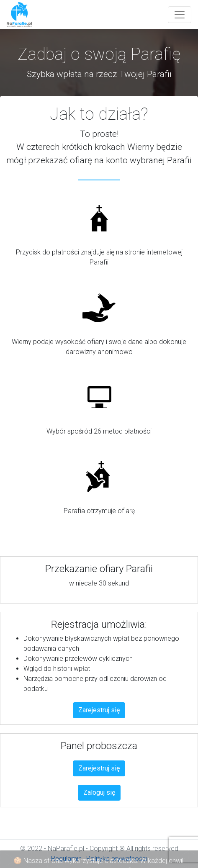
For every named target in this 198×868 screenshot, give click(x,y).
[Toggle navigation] (180, 15)
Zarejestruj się (99, 710)
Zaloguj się (99, 792)
